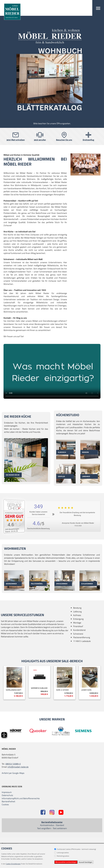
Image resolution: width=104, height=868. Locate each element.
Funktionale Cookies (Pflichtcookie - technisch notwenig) (75, 849)
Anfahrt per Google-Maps (13, 773)
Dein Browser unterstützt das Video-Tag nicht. (52, 371)
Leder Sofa (86, 690)
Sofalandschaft (14, 690)
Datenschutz (7, 795)
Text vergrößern (44, 828)
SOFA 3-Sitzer (62, 690)
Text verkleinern (60, 828)
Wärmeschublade (39, 688)
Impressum (7, 792)
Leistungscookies (62, 853)
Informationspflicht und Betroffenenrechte (21, 798)
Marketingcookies (62, 856)
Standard (60, 825)
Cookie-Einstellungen (13, 864)
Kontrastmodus (47, 825)
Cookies (5, 804)
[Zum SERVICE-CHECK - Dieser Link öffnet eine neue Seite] (16, 516)
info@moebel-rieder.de (18, 767)
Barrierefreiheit (8, 802)
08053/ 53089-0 (13, 764)
